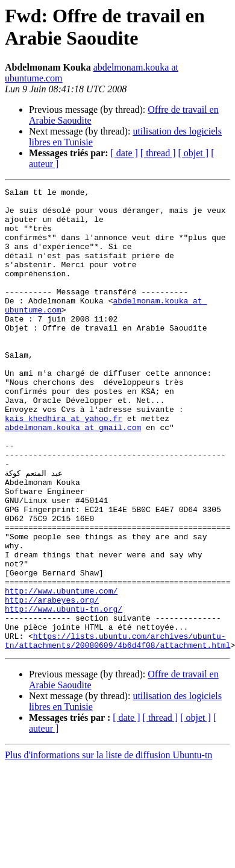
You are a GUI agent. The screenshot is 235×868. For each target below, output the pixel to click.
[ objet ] (193, 153)
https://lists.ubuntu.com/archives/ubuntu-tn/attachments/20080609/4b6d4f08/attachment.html (117, 731)
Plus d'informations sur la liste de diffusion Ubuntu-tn (108, 847)
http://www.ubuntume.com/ (61, 671)
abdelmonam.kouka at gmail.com (73, 476)
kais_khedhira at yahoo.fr (64, 465)
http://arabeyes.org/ (52, 682)
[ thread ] (158, 153)
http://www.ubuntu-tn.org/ (64, 693)
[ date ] (124, 153)
